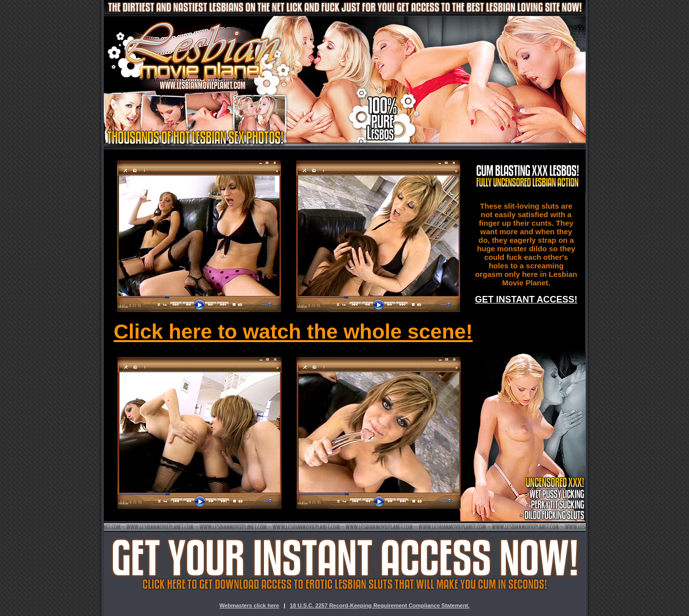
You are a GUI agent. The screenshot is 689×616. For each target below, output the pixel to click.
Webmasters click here (249, 605)
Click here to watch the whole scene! (293, 332)
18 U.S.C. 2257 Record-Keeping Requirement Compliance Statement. (380, 605)
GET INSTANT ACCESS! (526, 299)
